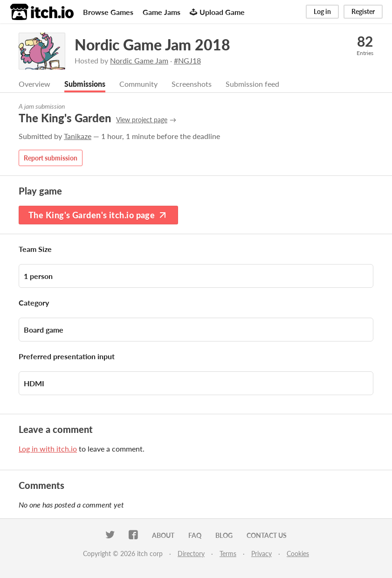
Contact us (267, 535)
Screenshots (192, 84)
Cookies (298, 554)
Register (363, 11)
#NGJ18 (187, 60)
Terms (228, 554)
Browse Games (108, 12)
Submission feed (252, 84)
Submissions (85, 84)
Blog (224, 535)
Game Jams (162, 12)
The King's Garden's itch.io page (98, 215)
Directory (191, 554)
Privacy (261, 554)
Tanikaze (78, 136)
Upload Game (217, 12)
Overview (34, 84)
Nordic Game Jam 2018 (152, 45)
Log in (322, 11)
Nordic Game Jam (139, 60)
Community (138, 84)
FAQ (195, 535)
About (163, 535)
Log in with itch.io (48, 449)
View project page (142, 120)
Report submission (51, 158)
